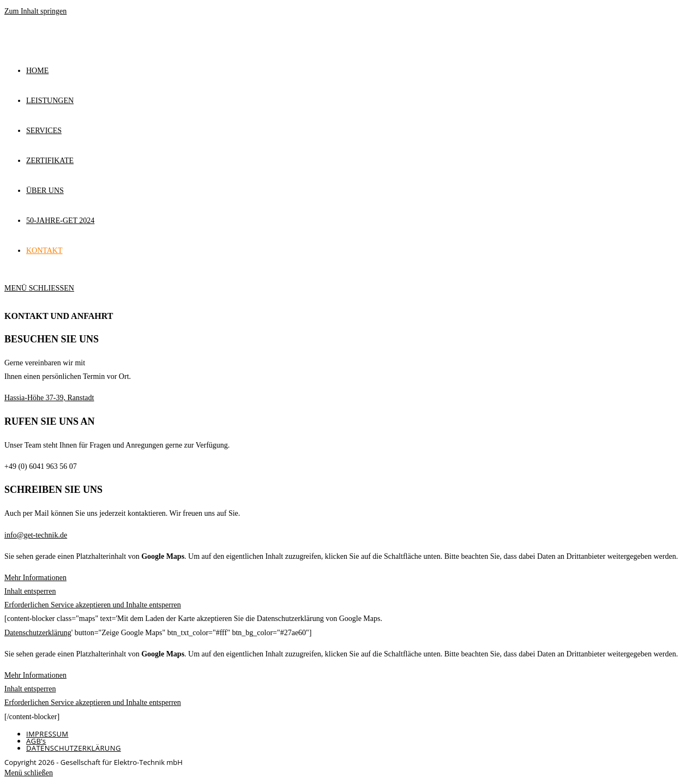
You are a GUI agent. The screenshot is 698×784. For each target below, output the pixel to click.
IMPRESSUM (47, 734)
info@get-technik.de (36, 535)
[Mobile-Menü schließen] (29, 773)
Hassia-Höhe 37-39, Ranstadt (49, 398)
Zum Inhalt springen (35, 11)
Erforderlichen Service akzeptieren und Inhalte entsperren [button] (93, 605)
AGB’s (36, 741)
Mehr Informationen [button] (35, 578)
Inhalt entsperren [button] (30, 591)
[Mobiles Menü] (39, 288)
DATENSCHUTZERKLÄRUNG (74, 748)
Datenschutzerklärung (38, 633)
